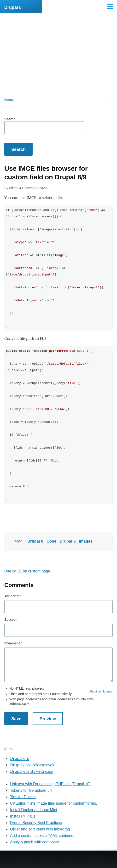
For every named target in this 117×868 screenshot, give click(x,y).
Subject (10, 620)
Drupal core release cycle (33, 765)
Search (10, 119)
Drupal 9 (68, 541)
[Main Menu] (110, 6)
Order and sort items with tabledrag (40, 829)
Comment (12, 643)
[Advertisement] (58, 49)
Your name (13, 596)
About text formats (101, 692)
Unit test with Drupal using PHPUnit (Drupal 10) (50, 784)
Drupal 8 (13, 7)
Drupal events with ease (32, 771)
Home (9, 100)
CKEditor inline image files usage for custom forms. (54, 803)
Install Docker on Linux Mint (34, 810)
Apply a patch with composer (35, 842)
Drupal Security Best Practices (36, 823)
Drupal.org (20, 758)
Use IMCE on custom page (27, 571)
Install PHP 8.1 (23, 816)
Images (86, 541)
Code (51, 541)
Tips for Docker (23, 797)
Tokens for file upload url (31, 790)
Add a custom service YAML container (42, 836)
